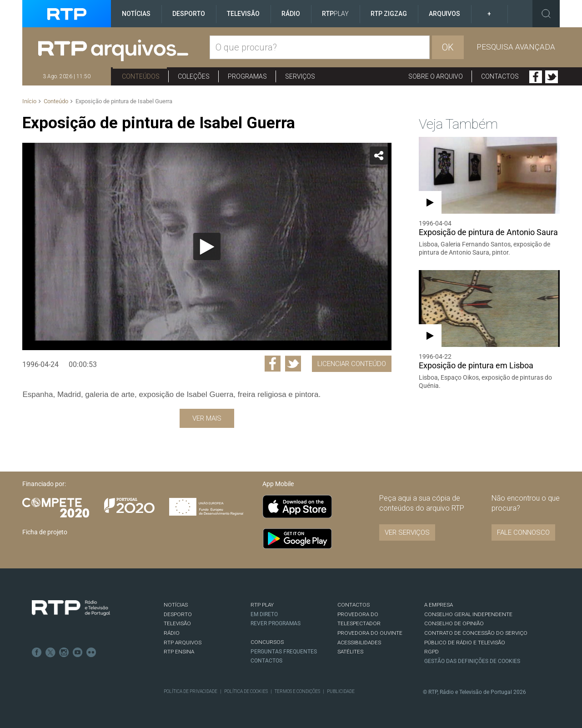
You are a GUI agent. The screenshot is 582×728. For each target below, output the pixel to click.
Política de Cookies (246, 691)
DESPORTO (178, 614)
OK (448, 47)
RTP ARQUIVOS (183, 643)
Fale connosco (523, 532)
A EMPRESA (439, 605)
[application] (207, 246)
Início (29, 101)
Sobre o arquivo (436, 76)
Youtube (78, 653)
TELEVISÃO (177, 623)
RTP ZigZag (389, 14)
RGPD (431, 652)
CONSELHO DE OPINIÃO (454, 623)
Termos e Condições (297, 691)
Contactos (500, 76)
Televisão (243, 14)
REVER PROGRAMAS (276, 623)
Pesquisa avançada (516, 47)
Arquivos (444, 14)
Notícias (136, 14)
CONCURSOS (267, 642)
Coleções (194, 76)
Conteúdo (56, 101)
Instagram (64, 653)
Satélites (350, 652)
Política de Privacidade (191, 691)
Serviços (300, 76)
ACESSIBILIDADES (359, 643)
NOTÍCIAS (176, 605)
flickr (91, 653)
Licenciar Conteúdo (352, 364)
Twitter (552, 77)
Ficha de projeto (45, 532)
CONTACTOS (354, 605)
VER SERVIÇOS (407, 532)
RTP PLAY (262, 605)
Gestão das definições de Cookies (472, 661)
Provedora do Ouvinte (370, 633)
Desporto (189, 14)
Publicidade (341, 691)
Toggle (546, 14)
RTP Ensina (179, 652)
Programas (247, 76)
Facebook (536, 77)
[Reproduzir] (207, 246)
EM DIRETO (264, 614)
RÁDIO (172, 633)
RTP (335, 14)
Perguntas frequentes (284, 652)
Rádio (291, 14)
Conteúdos (141, 76)
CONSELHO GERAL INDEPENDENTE (468, 614)
